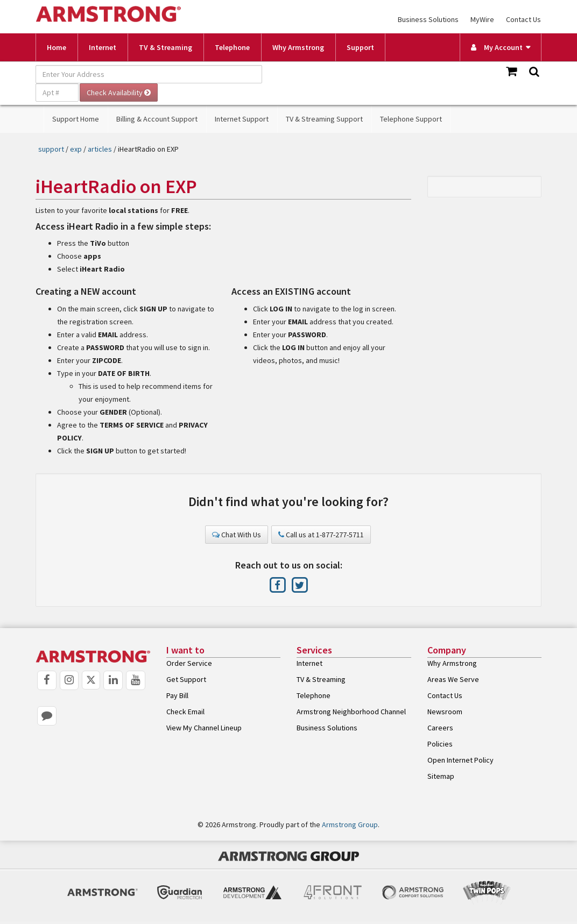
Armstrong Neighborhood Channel (351, 712)
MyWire (482, 19)
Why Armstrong (298, 47)
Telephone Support (411, 119)
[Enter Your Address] (149, 74)
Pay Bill (177, 695)
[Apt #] (57, 93)
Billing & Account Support (157, 119)
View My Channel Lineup (204, 728)
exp (76, 149)
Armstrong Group (350, 825)
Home (57, 47)
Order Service (189, 663)
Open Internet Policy (460, 760)
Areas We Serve (453, 679)
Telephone (232, 47)
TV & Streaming (166, 47)
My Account (497, 47)
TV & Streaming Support (324, 119)
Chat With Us (237, 535)
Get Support (186, 679)
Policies (440, 744)
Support (360, 47)
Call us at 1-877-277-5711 (321, 535)
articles (100, 149)
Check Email (185, 712)
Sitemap (441, 776)
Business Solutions (428, 19)
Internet (103, 47)
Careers (440, 728)
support (51, 149)
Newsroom (445, 712)
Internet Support (242, 119)
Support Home (76, 119)
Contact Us (523, 19)
